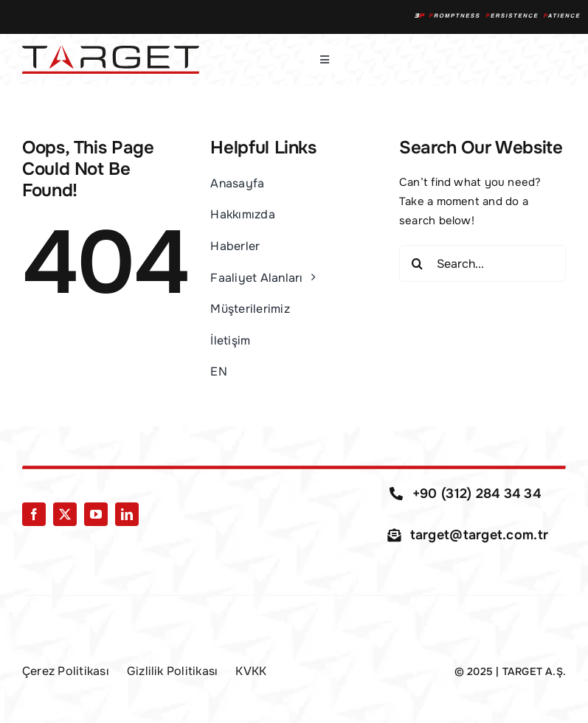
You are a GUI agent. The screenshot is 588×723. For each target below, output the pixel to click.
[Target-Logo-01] (111, 51)
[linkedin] (127, 514)
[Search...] (482, 263)
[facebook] (34, 514)
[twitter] (65, 514)
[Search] (418, 263)
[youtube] (96, 514)
